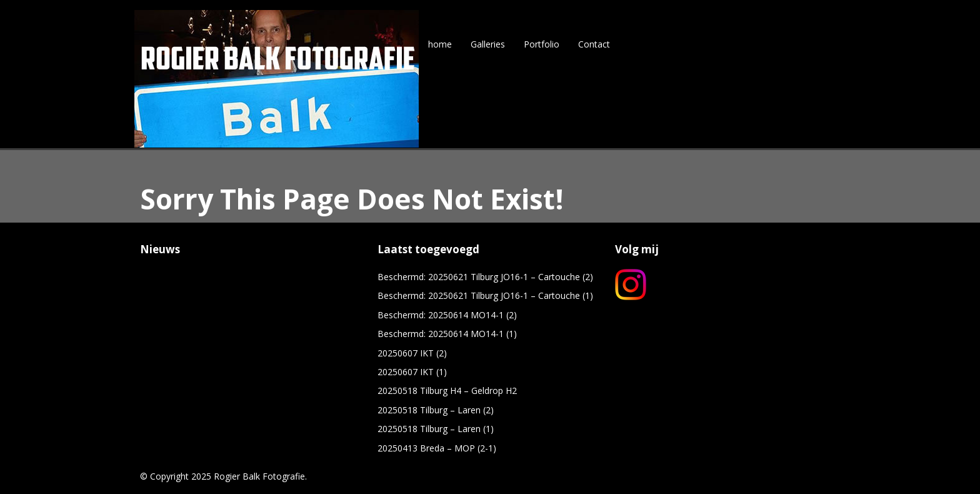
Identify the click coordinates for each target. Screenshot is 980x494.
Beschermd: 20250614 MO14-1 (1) (447, 334)
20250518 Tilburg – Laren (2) (436, 410)
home (440, 44)
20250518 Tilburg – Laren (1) (436, 429)
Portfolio (542, 44)
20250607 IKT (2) (412, 353)
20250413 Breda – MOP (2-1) (437, 448)
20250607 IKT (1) (412, 372)
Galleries (488, 44)
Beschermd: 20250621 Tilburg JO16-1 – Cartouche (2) (485, 277)
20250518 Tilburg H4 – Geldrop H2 (447, 391)
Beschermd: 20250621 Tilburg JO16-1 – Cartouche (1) (485, 295)
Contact (594, 44)
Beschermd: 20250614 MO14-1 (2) (447, 315)
